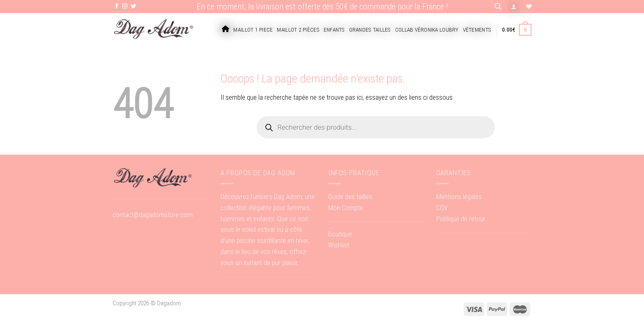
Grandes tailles (370, 30)
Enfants (334, 30)
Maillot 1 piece (253, 30)
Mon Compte (346, 208)
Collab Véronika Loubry (427, 30)
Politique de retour (461, 219)
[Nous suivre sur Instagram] (125, 7)
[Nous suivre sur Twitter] (134, 7)
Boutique (340, 234)
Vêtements (477, 30)
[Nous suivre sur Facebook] (117, 7)
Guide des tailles (350, 197)
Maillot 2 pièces (298, 30)
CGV (442, 208)
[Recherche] (498, 6)
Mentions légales (459, 197)
